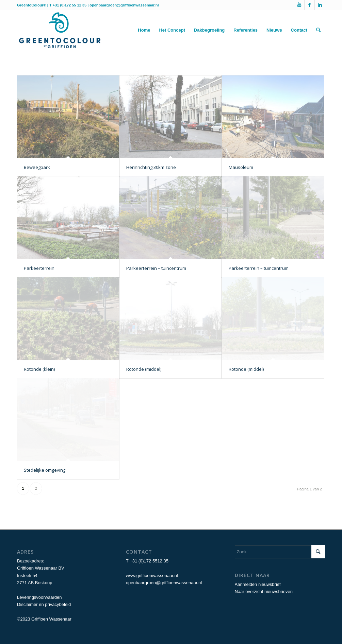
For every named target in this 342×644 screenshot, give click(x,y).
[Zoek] (318, 30)
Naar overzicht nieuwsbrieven (264, 591)
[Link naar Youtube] (299, 5)
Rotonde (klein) (39, 369)
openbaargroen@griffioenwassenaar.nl (124, 5)
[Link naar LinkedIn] (320, 5)
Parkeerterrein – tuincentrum (156, 268)
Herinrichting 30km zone (151, 167)
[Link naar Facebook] (310, 5)
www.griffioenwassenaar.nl (152, 576)
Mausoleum (241, 167)
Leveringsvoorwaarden (39, 597)
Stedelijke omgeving (45, 470)
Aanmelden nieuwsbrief (258, 584)
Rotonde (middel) (144, 369)
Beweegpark (37, 167)
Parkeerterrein (39, 268)
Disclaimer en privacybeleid (44, 604)
